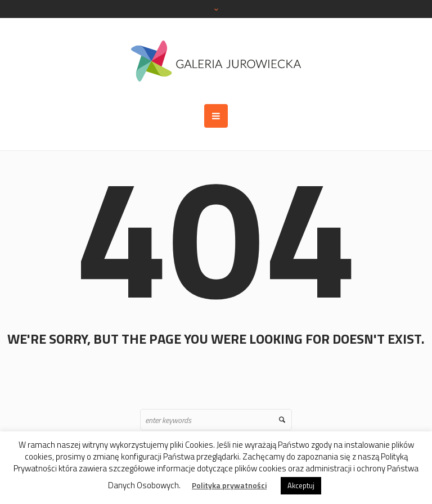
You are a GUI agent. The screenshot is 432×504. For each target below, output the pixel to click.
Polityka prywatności (229, 485)
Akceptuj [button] (301, 485)
